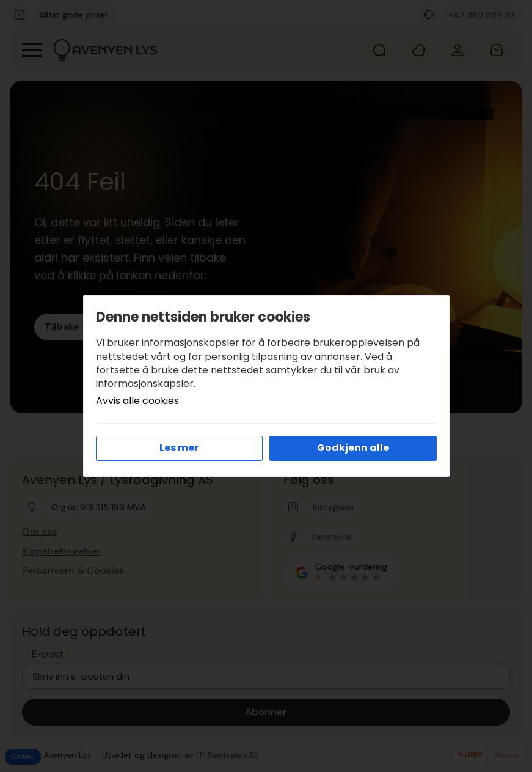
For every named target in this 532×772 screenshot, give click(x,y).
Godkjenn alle (353, 448)
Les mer (179, 448)
